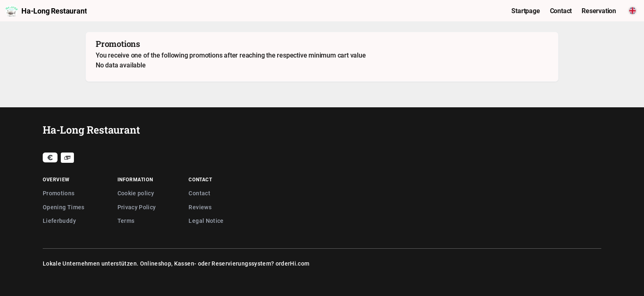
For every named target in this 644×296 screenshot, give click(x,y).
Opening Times (64, 207)
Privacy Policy (137, 207)
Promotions (59, 193)
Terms (126, 221)
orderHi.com (293, 263)
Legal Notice (206, 221)
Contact (199, 193)
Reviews (200, 207)
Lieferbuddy (59, 221)
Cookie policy (136, 193)
